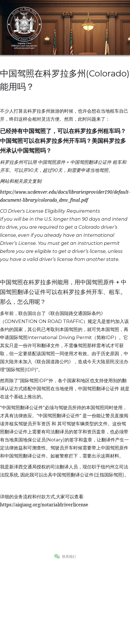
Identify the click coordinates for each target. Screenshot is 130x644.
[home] (24, 27)
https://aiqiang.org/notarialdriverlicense (44, 505)
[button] (119, 28)
